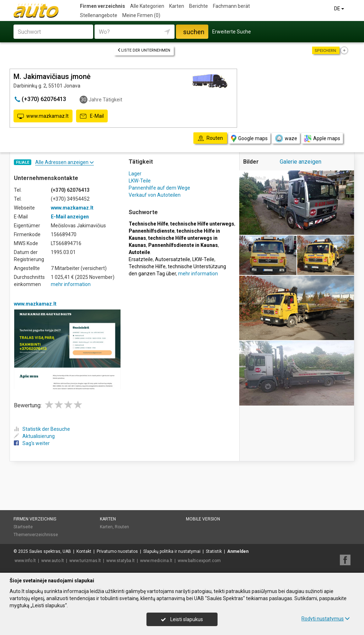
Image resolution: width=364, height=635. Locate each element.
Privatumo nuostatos (117, 551)
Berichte (199, 6)
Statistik (214, 551)
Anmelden (238, 551)
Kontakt (84, 551)
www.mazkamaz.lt (43, 116)
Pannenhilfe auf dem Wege (159, 188)
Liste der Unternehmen (144, 50)
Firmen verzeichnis (103, 6)
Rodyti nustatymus (326, 619)
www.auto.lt (53, 561)
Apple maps (322, 139)
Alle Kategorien (147, 6)
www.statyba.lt (121, 561)
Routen (122, 527)
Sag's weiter (32, 443)
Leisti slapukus (182, 619)
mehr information (71, 284)
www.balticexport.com (199, 561)
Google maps (249, 139)
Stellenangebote (99, 15)
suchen (194, 32)
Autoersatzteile (173, 259)
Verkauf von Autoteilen (155, 195)
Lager (135, 174)
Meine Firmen (141, 15)
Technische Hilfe (147, 266)
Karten (177, 6)
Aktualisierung (34, 436)
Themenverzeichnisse (36, 535)
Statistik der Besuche (42, 429)
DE (340, 9)
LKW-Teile (140, 181)
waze (286, 138)
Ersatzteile (141, 259)
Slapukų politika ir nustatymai (172, 551)
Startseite (23, 527)
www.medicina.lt (156, 561)
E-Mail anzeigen (70, 217)
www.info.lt (25, 561)
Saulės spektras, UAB (50, 551)
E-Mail (92, 116)
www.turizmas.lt (85, 561)
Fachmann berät (231, 6)
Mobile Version (203, 519)
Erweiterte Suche (232, 32)
